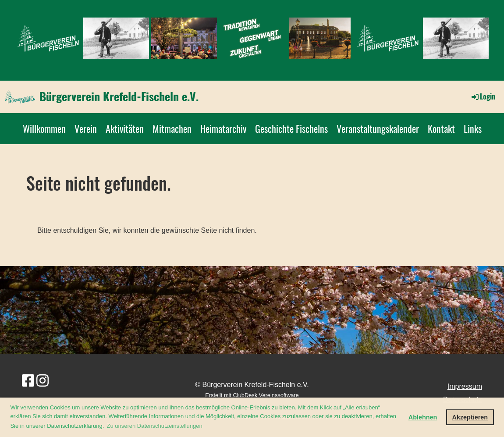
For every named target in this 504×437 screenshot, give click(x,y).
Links (473, 128)
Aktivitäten (125, 128)
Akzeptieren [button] (470, 417)
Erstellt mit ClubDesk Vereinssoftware (252, 395)
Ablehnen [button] (423, 417)
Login (483, 96)
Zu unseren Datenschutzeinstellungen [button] (155, 426)
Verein (86, 128)
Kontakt (441, 128)
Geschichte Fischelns (291, 128)
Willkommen (44, 128)
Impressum (465, 386)
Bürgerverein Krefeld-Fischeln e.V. (119, 96)
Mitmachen (172, 128)
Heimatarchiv (223, 128)
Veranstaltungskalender (378, 128)
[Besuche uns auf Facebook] (28, 381)
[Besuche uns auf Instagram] (43, 381)
